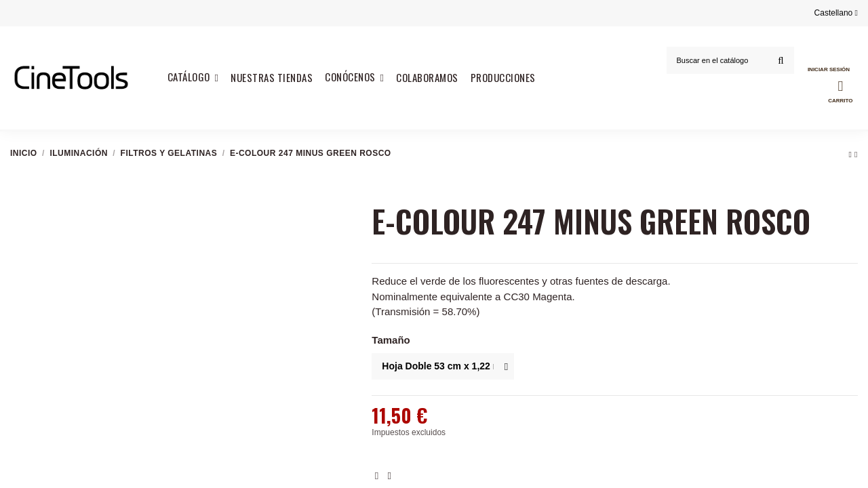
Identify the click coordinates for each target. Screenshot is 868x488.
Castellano (836, 13)
